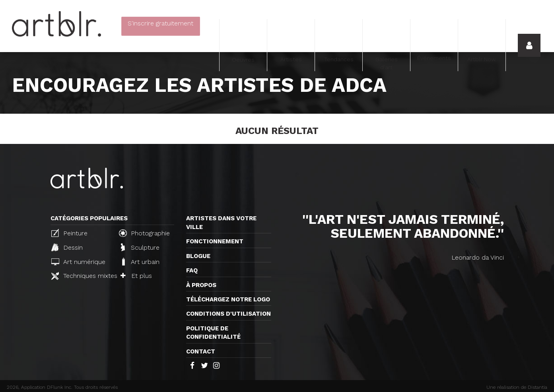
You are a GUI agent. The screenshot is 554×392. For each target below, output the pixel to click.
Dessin (67, 247)
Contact (201, 351)
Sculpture (140, 247)
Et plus (136, 276)
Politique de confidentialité (213, 333)
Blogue (198, 256)
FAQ (192, 270)
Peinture (69, 233)
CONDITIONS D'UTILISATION (228, 314)
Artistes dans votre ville (221, 222)
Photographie (144, 233)
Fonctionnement (215, 241)
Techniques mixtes (82, 276)
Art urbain (140, 262)
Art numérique (78, 262)
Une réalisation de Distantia (517, 387)
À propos (201, 285)
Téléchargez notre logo (228, 299)
